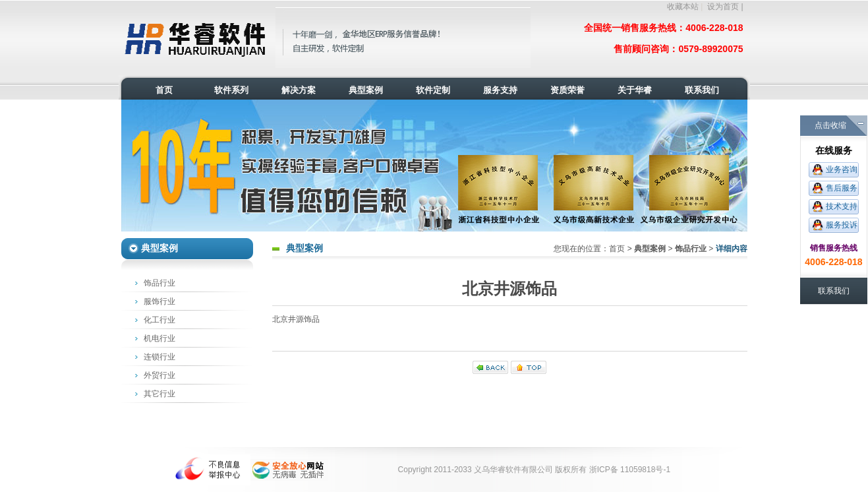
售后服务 (842, 188)
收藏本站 (683, 7)
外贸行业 (159, 375)
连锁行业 (159, 357)
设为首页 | (725, 7)
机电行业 (159, 338)
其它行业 (159, 394)
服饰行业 (159, 301)
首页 (617, 249)
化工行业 (159, 320)
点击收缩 (830, 125)
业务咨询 (842, 169)
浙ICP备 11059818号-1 (630, 470)
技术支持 (842, 206)
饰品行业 (159, 283)
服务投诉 (842, 225)
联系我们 (834, 291)
